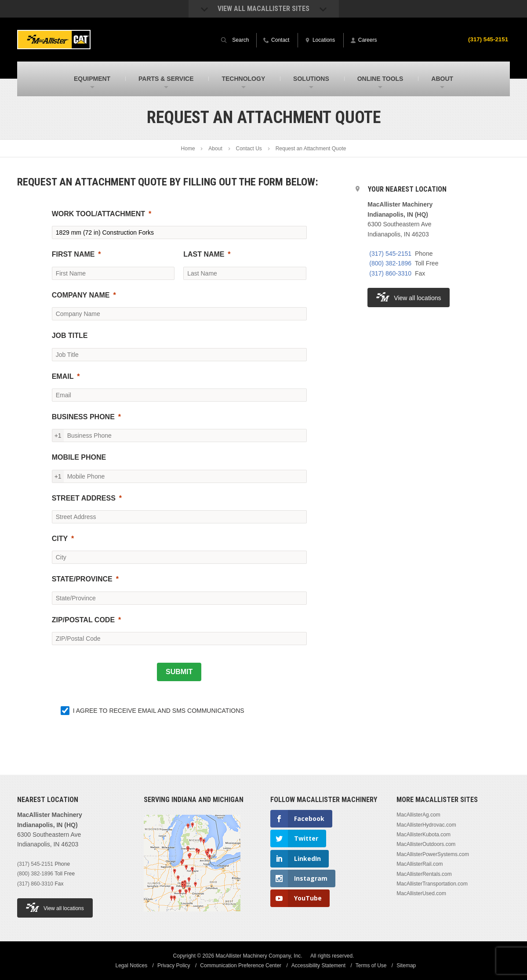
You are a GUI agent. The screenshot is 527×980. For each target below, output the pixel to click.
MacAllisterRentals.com (424, 874)
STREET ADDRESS (84, 498)
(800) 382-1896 (390, 263)
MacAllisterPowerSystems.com (433, 854)
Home (188, 149)
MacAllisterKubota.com (423, 835)
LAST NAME (204, 254)
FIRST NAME (73, 254)
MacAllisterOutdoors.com (426, 844)
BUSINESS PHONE (83, 417)
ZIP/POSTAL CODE (83, 620)
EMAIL (63, 376)
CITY (60, 539)
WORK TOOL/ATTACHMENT (98, 214)
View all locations (409, 297)
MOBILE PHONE (79, 457)
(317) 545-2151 (487, 39)
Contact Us (249, 149)
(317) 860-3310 (390, 273)
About (215, 149)
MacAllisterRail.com (420, 864)
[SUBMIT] (179, 672)
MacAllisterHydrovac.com (426, 825)
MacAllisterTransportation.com (432, 884)
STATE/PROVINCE (82, 579)
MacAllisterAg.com (418, 815)
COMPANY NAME (81, 295)
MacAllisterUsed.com (421, 893)
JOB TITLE (70, 336)
